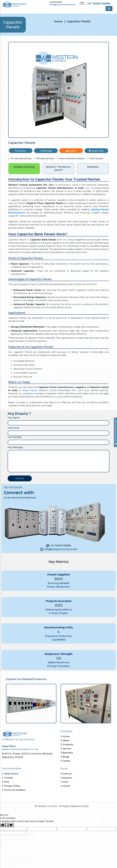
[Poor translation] (10, 825)
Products (67, 745)
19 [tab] (66, 720)
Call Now (21, 151)
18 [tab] (64, 720)
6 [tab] (41, 720)
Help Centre (10, 774)
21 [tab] (70, 720)
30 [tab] (88, 720)
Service (66, 749)
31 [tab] (90, 720)
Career (65, 761)
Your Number (15, 437)
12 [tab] (53, 720)
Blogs (65, 757)
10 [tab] (49, 720)
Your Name (14, 418)
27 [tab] (82, 720)
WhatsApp (46, 151)
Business (67, 753)
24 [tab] (76, 720)
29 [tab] (86, 720)
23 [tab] (74, 720)
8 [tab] (45, 720)
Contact (8, 778)
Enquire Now (96, 151)
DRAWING (93, 167)
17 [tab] (63, 720)
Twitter (65, 782)
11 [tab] (51, 720)
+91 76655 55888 (60, 545)
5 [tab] (39, 720)
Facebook (66, 774)
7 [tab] (43, 720)
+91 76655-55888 (99, 4)
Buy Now (71, 151)
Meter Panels (30, 390)
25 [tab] (78, 720)
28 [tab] (84, 720)
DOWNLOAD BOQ (24, 167)
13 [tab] (55, 720)
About (65, 740)
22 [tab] (72, 720)
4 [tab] (37, 720)
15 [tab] (59, 720)
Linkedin (65, 786)
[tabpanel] (31, 704)
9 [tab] (47, 720)
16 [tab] (61, 720)
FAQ (5, 782)
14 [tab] (57, 720)
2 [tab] (33, 720)
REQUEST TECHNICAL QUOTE (58, 169)
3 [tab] (35, 720)
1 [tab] (31, 720)
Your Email (13, 428)
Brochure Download (116, 432)
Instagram (66, 778)
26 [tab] (80, 720)
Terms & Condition (14, 790)
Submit (20, 478)
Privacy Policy (11, 786)
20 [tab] (68, 720)
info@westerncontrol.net (63, 5)
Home (58, 21)
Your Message (15, 447)
